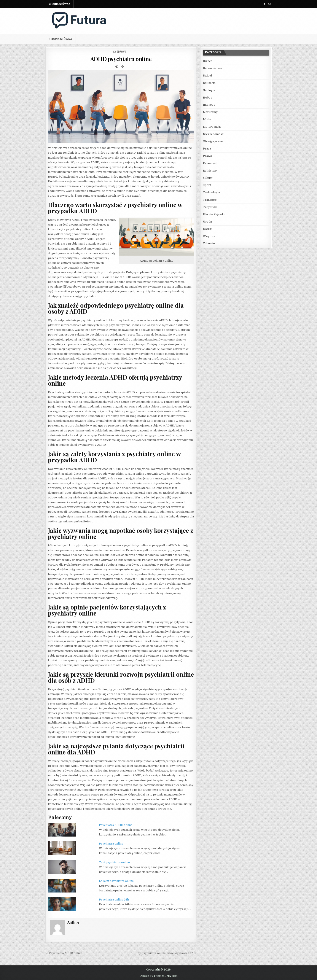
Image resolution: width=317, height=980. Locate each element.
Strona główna (59, 4)
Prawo (207, 156)
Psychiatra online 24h (114, 900)
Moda (207, 119)
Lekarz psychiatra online (116, 881)
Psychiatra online (111, 844)
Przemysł (210, 163)
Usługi (208, 229)
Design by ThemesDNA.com (158, 976)
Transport (210, 200)
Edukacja (209, 83)
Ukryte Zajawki (214, 214)
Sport (207, 185)
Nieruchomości (214, 134)
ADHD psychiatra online (121, 59)
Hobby (208, 98)
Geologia (209, 90)
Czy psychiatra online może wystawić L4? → (166, 953)
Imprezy (209, 105)
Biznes (208, 61)
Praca (207, 149)
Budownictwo (212, 68)
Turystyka (210, 207)
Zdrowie (122, 52)
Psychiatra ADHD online (116, 825)
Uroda (207, 222)
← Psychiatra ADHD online (64, 953)
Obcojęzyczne (213, 141)
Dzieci (207, 76)
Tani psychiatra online (114, 862)
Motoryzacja (212, 127)
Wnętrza (209, 236)
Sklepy (208, 178)
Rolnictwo (210, 171)
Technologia (211, 192)
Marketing (210, 112)
